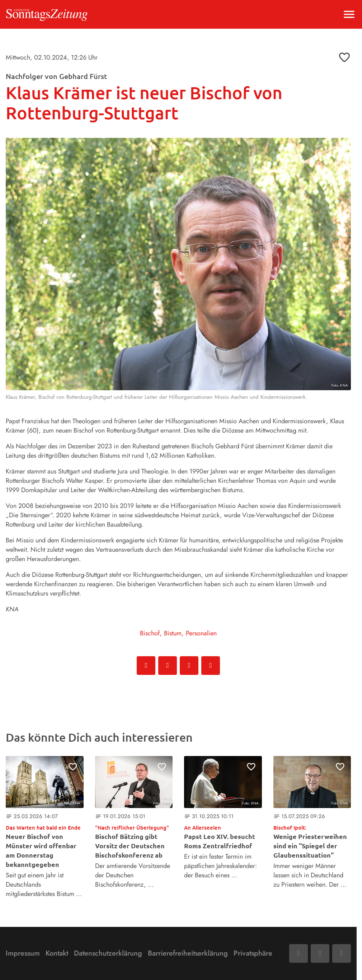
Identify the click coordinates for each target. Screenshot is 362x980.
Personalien (201, 633)
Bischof (150, 633)
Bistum (173, 633)
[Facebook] (298, 953)
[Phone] (342, 953)
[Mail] (320, 953)
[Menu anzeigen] (349, 14)
